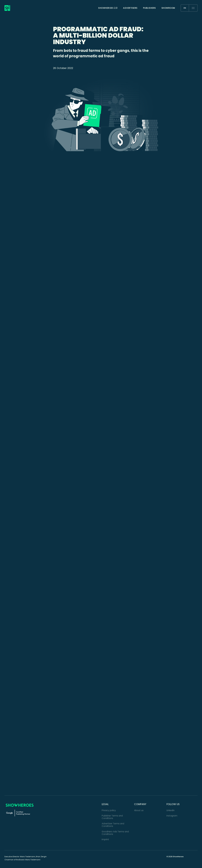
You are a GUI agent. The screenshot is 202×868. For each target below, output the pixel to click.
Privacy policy (109, 810)
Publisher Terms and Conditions (112, 817)
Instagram (172, 816)
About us (139, 810)
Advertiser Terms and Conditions (113, 825)
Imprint (105, 839)
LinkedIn (171, 810)
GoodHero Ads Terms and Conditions (115, 833)
